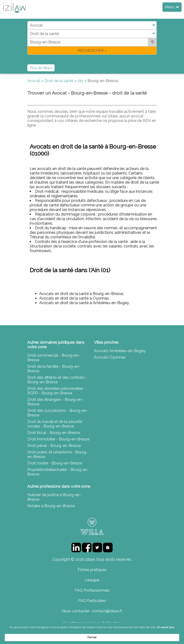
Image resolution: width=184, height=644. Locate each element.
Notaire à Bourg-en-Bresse (51, 506)
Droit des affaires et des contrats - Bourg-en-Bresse (57, 380)
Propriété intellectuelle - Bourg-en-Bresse (58, 472)
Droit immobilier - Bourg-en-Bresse (58, 439)
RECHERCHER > (92, 51)
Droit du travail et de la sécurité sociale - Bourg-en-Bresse (55, 424)
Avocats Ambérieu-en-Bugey (120, 351)
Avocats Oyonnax (110, 357)
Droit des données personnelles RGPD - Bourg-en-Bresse (55, 391)
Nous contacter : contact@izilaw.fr (92, 611)
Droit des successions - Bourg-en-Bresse (58, 413)
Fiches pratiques (92, 570)
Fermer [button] (160, 635)
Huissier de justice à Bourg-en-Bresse (54, 497)
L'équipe (92, 580)
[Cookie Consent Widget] (92, 635)
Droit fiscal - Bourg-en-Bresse (54, 433)
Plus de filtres (41, 68)
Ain (80, 81)
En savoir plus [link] (42, 637)
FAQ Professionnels (92, 590)
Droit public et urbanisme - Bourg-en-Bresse (57, 454)
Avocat (34, 81)
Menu (172, 7)
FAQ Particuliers (92, 601)
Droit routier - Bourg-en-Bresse (55, 463)
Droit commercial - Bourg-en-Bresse (54, 358)
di (29, 38)
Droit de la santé (59, 81)
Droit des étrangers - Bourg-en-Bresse (55, 402)
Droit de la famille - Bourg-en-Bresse (54, 369)
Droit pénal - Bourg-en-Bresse (54, 446)
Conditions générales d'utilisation (92, 623)
